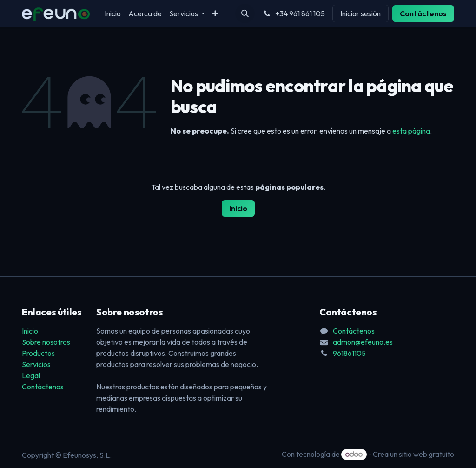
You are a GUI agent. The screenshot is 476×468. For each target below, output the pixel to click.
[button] (245, 13)
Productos (38, 353)
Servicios (36, 364)
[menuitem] (113, 13)
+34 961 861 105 (294, 13)
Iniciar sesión (360, 13)
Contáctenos (423, 13)
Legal (31, 375)
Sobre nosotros (46, 342)
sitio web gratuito (426, 454)
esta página (411, 131)
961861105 (349, 353)
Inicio (238, 208)
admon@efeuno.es (363, 342)
